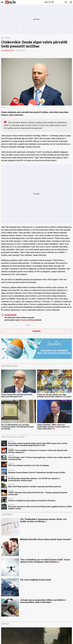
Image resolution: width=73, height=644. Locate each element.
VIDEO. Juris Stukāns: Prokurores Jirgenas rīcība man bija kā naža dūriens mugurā (38, 451)
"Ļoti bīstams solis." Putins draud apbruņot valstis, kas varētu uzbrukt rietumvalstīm (39, 458)
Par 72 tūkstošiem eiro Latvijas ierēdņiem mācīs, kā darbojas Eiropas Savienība (17, 427)
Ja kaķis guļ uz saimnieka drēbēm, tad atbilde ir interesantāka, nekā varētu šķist (43, 601)
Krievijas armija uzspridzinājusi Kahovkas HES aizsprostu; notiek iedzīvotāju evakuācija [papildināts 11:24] (38, 444)
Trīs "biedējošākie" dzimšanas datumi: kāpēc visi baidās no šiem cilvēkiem (43, 520)
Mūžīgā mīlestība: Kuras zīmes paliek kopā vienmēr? (46, 539)
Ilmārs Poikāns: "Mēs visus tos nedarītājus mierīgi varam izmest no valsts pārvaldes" (53, 427)
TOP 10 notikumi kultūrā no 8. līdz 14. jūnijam (29, 465)
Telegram (23, 320)
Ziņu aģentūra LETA (8, 50)
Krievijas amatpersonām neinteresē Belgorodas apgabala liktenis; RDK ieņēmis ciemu (40, 507)
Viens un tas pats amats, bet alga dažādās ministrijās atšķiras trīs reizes (54, 395)
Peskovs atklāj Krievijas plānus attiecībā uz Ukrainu (32, 501)
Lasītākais (7, 514)
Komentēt (37, 331)
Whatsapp (33, 320)
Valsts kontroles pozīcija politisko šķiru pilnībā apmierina (17, 395)
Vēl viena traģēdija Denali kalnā (36, 580)
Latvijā (7, 38)
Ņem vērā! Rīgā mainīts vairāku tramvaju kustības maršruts (35, 486)
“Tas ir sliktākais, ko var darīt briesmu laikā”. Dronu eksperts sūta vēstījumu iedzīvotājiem (45, 561)
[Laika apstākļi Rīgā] (49, 2)
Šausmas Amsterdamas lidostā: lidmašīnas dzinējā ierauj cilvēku (37, 472)
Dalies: (28, 325)
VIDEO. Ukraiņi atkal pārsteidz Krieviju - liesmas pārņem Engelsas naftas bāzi (38, 493)
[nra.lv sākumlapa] (10, 2)
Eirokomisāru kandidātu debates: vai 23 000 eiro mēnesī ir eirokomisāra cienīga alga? (34, 479)
